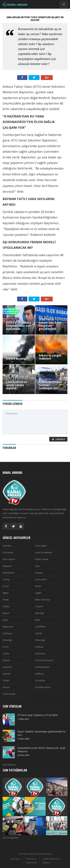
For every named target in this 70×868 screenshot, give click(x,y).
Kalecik (6, 660)
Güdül (6, 653)
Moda (38, 586)
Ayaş (5, 620)
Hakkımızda (31, 863)
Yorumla (58, 439)
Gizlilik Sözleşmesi (51, 859)
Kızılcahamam (42, 667)
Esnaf (6, 586)
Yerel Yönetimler (44, 552)
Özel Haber (41, 546)
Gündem (7, 546)
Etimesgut (40, 640)
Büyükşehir (8, 573)
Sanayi (6, 579)
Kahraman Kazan (44, 660)
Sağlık (38, 593)
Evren (6, 647)
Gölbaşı (39, 647)
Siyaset (39, 573)
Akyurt (6, 613)
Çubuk (38, 633)
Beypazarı (8, 627)
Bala (37, 620)
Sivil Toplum (9, 559)
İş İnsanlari (41, 579)
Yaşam (6, 606)
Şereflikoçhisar (43, 687)
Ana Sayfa (15, 859)
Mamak (6, 674)
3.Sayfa (39, 606)
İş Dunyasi (8, 552)
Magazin (7, 566)
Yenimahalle (9, 694)
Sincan (6, 687)
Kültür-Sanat (42, 559)
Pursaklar (40, 680)
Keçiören (7, 667)
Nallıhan (39, 674)
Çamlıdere (40, 627)
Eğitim (6, 593)
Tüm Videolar (9, 765)
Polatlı (6, 680)
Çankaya (7, 633)
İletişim (46, 863)
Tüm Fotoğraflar (11, 838)
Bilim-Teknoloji (43, 600)
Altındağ (39, 613)
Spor (38, 566)
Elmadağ (7, 640)
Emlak (6, 600)
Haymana (40, 653)
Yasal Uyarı (31, 859)
